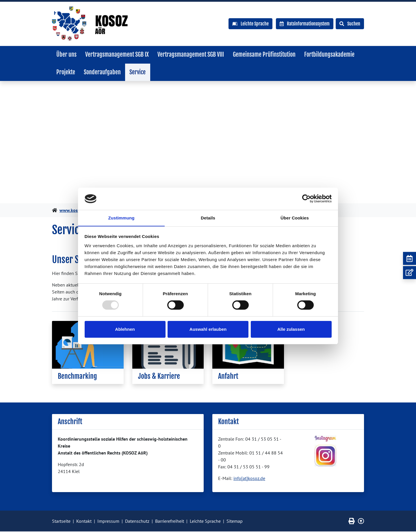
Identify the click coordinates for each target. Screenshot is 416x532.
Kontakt (84, 522)
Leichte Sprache (205, 522)
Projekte (66, 72)
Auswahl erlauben (208, 329)
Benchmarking (77, 377)
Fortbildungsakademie (332, 55)
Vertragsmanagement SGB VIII (192, 55)
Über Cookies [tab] (295, 218)
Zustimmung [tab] (121, 218)
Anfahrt (228, 377)
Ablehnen (125, 329)
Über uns (67, 55)
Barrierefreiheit (170, 522)
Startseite (61, 522)
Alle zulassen (291, 329)
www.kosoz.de (74, 211)
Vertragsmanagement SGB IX (118, 55)
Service (139, 72)
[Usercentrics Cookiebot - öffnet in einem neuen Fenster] (306, 199)
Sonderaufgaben (103, 72)
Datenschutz (137, 522)
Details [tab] (208, 218)
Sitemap (235, 522)
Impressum (108, 522)
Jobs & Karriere (159, 377)
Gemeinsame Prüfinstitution (266, 55)
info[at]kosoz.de (249, 479)
